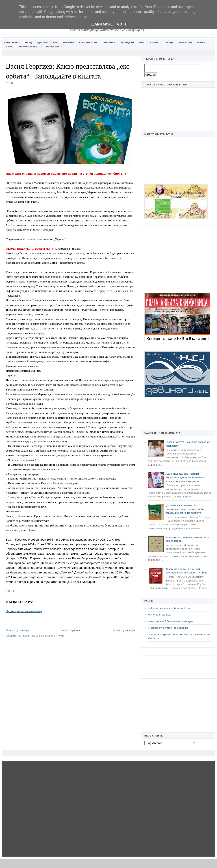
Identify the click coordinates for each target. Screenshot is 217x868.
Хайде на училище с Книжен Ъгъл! (169, 608)
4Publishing (12, 42)
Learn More (102, 24)
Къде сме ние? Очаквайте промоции (170, 621)
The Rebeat (52, 47)
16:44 (11, 591)
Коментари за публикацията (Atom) (43, 636)
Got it (123, 24)
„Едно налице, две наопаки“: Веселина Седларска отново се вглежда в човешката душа (185, 477)
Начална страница (159, 615)
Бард (29, 42)
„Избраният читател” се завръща (168, 628)
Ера (55, 42)
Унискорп (185, 42)
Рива (142, 42)
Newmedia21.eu (29, 47)
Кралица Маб (88, 42)
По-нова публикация (18, 630)
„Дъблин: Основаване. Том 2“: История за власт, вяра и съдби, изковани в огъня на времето (185, 509)
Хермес (9, 47)
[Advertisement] (178, 257)
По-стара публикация (123, 630)
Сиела (154, 42)
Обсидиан (127, 42)
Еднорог (42, 42)
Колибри (68, 42)
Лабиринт (108, 42)
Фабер (201, 42)
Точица (168, 42)
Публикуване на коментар (24, 611)
